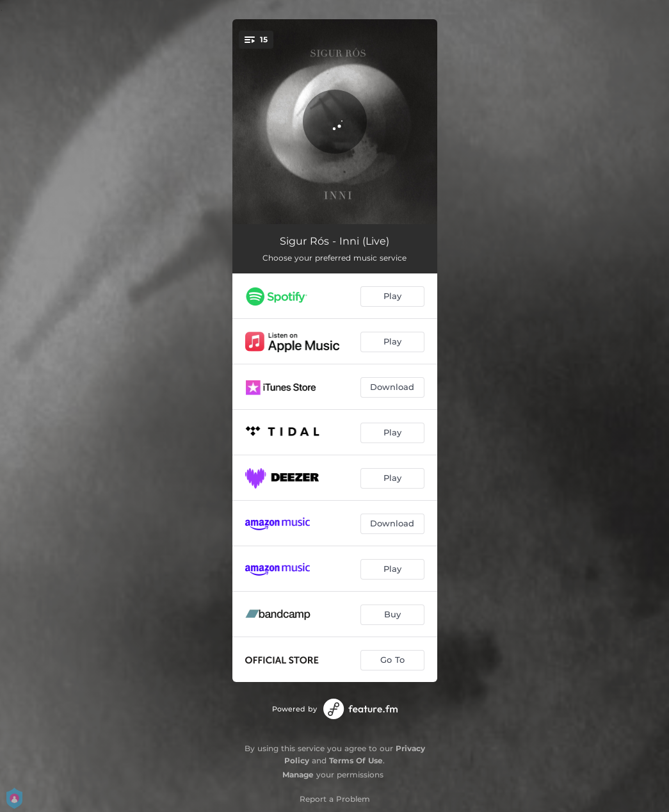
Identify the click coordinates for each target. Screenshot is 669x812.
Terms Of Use (356, 760)
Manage (298, 775)
